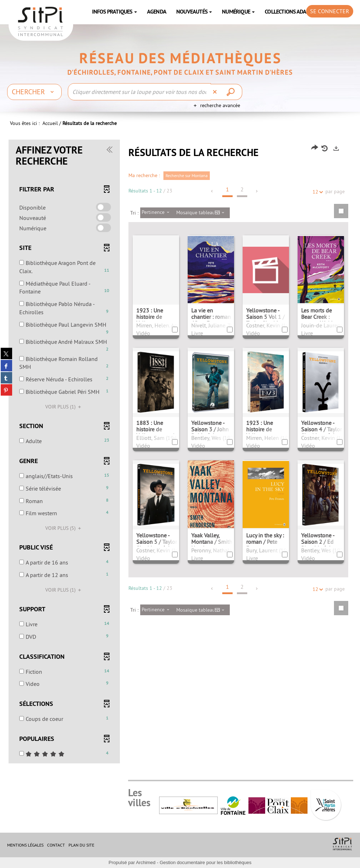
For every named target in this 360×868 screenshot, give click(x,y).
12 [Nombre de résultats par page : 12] (316, 192)
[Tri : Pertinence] (158, 213)
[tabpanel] (180, 452)
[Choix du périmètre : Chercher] (34, 92)
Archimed (146, 862)
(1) (64, 407)
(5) (64, 528)
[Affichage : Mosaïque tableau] (202, 213)
